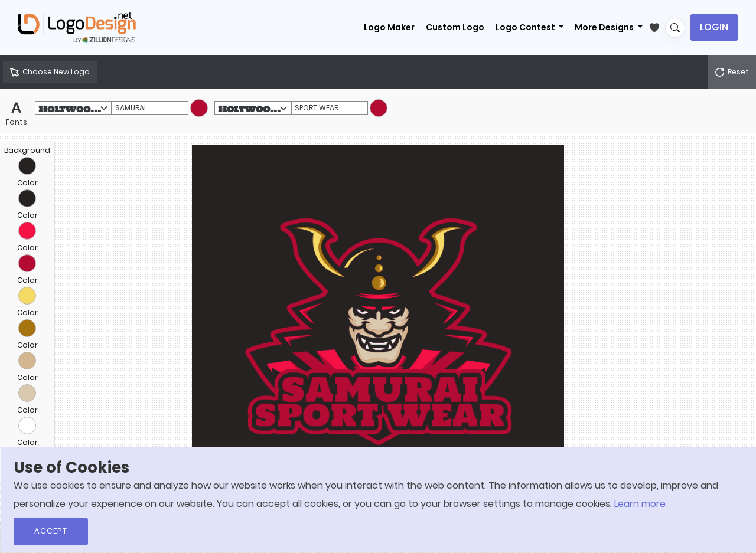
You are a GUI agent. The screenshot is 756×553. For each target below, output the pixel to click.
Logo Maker (389, 27)
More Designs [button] (605, 27)
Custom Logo (455, 27)
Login (714, 27)
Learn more (640, 504)
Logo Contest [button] (526, 27)
